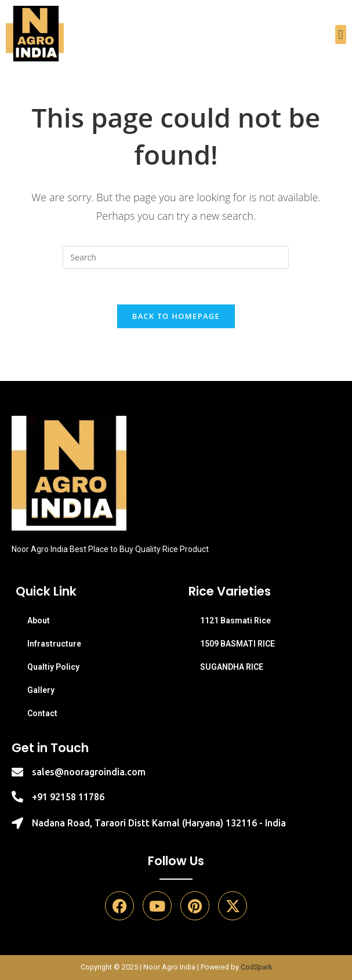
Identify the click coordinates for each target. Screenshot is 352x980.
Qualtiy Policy (53, 667)
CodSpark (256, 967)
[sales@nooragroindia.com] (17, 772)
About (39, 620)
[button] (341, 35)
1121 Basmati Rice (235, 620)
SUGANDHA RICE (232, 667)
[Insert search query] (176, 257)
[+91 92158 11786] (17, 797)
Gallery (41, 690)
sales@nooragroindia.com (89, 772)
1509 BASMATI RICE (237, 644)
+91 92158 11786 (68, 797)
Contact (42, 713)
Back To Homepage (176, 316)
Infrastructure (54, 644)
